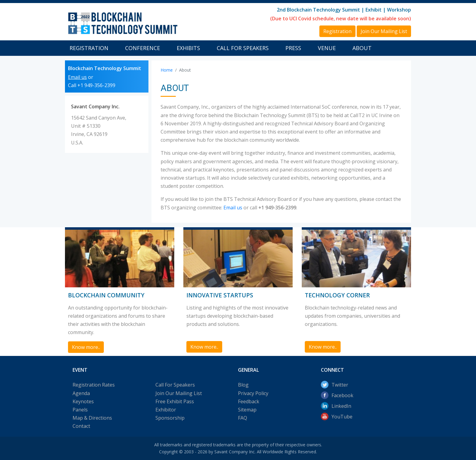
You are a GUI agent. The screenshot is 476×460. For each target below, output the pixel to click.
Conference (143, 48)
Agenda (81, 393)
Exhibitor (166, 410)
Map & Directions (92, 418)
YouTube (342, 417)
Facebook (342, 395)
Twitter (340, 385)
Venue (327, 48)
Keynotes (83, 401)
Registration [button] (337, 31)
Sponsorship (170, 418)
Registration (89, 48)
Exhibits (188, 48)
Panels (80, 410)
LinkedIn (341, 406)
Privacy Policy (253, 393)
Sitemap (247, 410)
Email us (77, 77)
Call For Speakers (243, 48)
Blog (243, 385)
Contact (81, 426)
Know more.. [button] (86, 347)
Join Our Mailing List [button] (384, 31)
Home (167, 70)
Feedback (249, 401)
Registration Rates (94, 385)
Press (293, 48)
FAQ (243, 418)
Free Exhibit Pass (175, 401)
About (362, 48)
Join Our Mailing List (179, 393)
